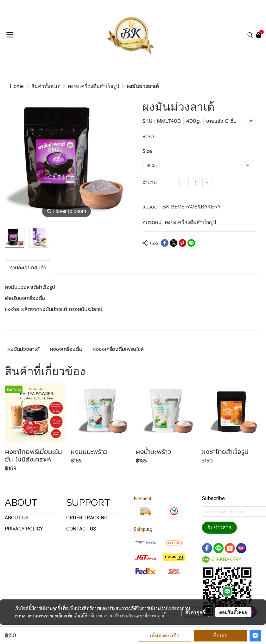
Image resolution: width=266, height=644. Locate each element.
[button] (250, 35)
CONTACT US (81, 529)
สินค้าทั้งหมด (46, 86)
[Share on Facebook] (165, 243)
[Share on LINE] (191, 243)
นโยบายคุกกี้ (154, 616)
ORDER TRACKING (87, 518)
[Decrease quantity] (184, 183)
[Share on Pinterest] (182, 243)
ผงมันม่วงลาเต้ (23, 349)
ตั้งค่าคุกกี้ (195, 612)
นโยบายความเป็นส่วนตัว (111, 616)
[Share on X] (174, 243)
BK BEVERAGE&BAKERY (192, 207)
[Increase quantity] (207, 183)
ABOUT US (17, 518)
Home (17, 86)
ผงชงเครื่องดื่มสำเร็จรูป (94, 86)
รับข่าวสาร (219, 527)
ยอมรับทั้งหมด (233, 612)
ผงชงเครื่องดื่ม (66, 349)
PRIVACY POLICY (24, 529)
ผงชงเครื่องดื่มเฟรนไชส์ (118, 349)
